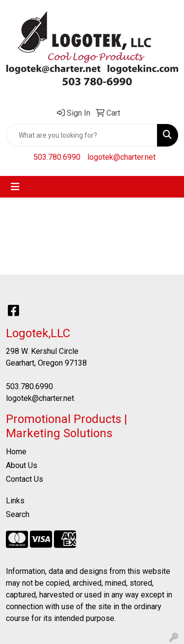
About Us (22, 465)
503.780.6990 (57, 157)
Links (15, 501)
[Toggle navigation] (15, 187)
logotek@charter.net (121, 157)
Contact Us (25, 479)
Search (18, 514)
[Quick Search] (82, 135)
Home (16, 452)
